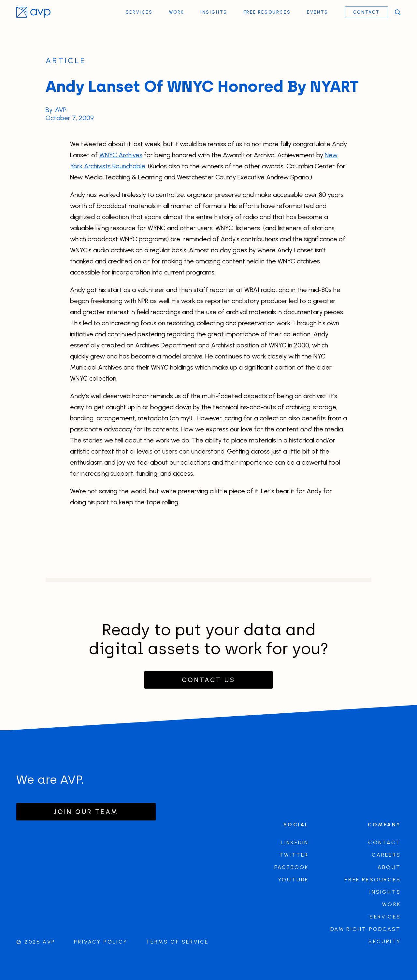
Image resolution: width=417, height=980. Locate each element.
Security (385, 941)
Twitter (294, 855)
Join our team (86, 812)
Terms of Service (177, 942)
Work (177, 12)
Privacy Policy (101, 942)
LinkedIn (295, 842)
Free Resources (267, 12)
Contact (367, 12)
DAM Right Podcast (366, 929)
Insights (214, 12)
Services (139, 12)
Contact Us (208, 680)
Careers (386, 855)
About (389, 867)
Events (318, 12)
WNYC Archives (121, 155)
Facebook (292, 867)
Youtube (293, 880)
